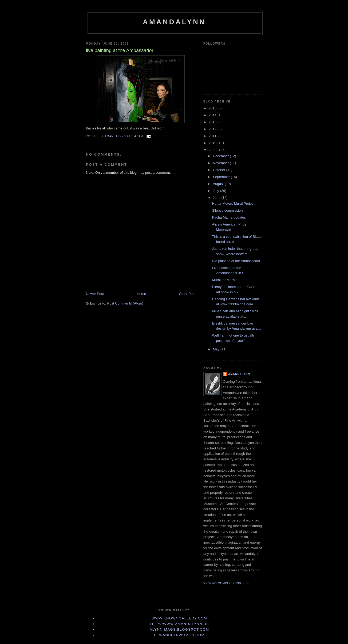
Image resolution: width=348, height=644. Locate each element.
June (217, 198)
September (222, 177)
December (222, 156)
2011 (213, 136)
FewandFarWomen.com (179, 635)
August (219, 184)
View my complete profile (226, 583)
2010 (213, 143)
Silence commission (227, 210)
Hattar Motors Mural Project (233, 204)
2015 (213, 108)
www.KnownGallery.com (179, 618)
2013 (213, 122)
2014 (213, 115)
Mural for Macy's (225, 280)
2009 (213, 150)
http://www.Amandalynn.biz (179, 624)
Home (142, 294)
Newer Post (95, 294)
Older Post (187, 294)
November (222, 163)
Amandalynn (174, 22)
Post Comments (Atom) (125, 303)
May (217, 349)
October (220, 170)
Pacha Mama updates (229, 217)
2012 (213, 129)
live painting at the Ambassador (236, 261)
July (217, 191)
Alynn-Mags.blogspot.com (179, 629)
